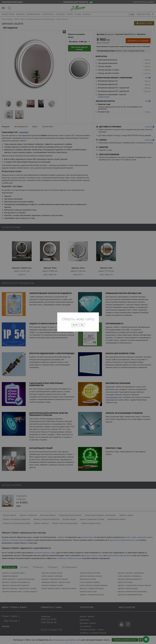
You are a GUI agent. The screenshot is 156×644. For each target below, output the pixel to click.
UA (75, 325)
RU (82, 325)
